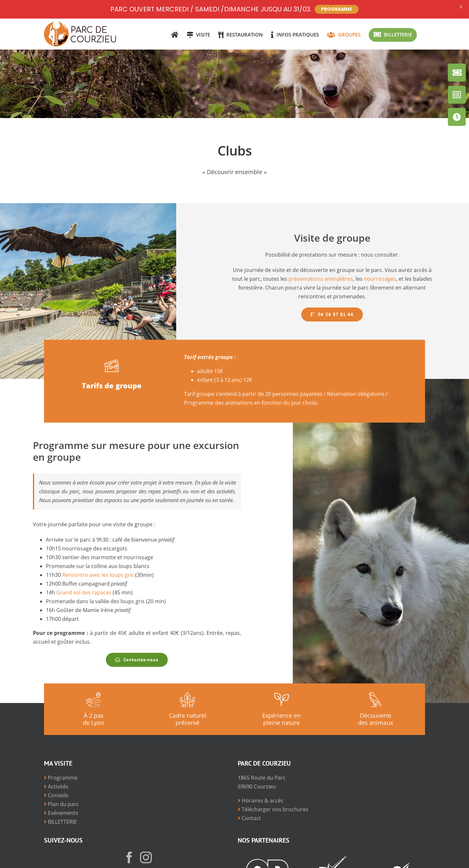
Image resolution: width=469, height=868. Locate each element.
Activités (56, 786)
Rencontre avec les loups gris (98, 575)
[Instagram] (146, 858)
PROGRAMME (337, 9)
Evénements (61, 813)
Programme (61, 778)
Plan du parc (61, 804)
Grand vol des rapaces (84, 592)
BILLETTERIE (60, 822)
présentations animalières (321, 279)
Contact (249, 818)
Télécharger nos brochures (273, 809)
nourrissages (380, 279)
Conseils (56, 795)
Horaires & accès (261, 801)
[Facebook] (129, 858)
